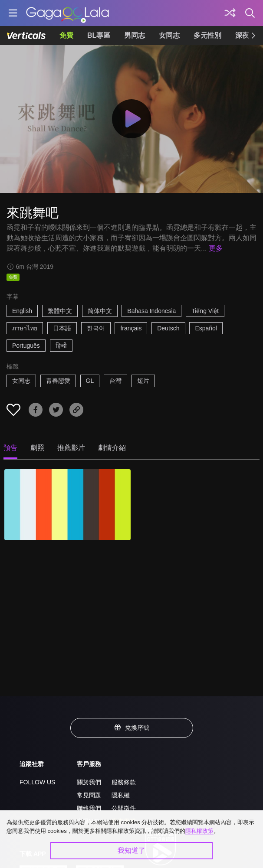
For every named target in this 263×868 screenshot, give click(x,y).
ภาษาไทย (25, 328)
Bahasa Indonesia (151, 311)
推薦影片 (71, 448)
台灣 (115, 381)
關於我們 (89, 782)
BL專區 (99, 35)
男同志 (135, 35)
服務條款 (124, 782)
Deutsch (168, 328)
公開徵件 (124, 808)
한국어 (96, 328)
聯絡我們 (89, 808)
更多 (216, 248)
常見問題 (89, 795)
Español (206, 328)
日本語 (62, 328)
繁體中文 (60, 311)
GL (90, 381)
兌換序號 (131, 728)
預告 (10, 448)
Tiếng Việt (205, 311)
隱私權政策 (199, 831)
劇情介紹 (112, 448)
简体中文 (100, 311)
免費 (66, 35)
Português (26, 346)
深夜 (242, 35)
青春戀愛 (58, 381)
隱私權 (121, 795)
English (22, 311)
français (131, 328)
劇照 (37, 448)
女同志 (169, 35)
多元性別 (207, 35)
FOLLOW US (37, 782)
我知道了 (131, 850)
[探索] (230, 13)
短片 (143, 381)
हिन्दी (61, 346)
